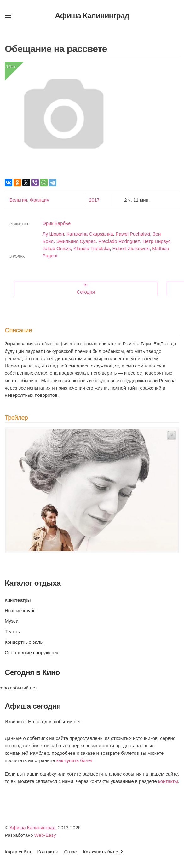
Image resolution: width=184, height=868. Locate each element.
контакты (168, 781)
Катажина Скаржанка (90, 234)
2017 (94, 200)
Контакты (48, 852)
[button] (8, 16)
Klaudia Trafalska (92, 248)
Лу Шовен (53, 234)
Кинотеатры (18, 600)
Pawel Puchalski (133, 234)
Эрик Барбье (57, 223)
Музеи (12, 621)
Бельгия (18, 200)
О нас (70, 852)
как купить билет (74, 760)
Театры (13, 632)
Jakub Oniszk (57, 248)
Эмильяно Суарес (76, 241)
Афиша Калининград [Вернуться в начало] (92, 16)
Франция (39, 200)
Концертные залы (24, 642)
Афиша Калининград (32, 827)
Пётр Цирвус (156, 241)
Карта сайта (18, 852)
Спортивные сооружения (32, 652)
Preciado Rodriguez (119, 241)
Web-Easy (45, 835)
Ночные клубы (21, 610)
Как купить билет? (103, 852)
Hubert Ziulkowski (131, 248)
